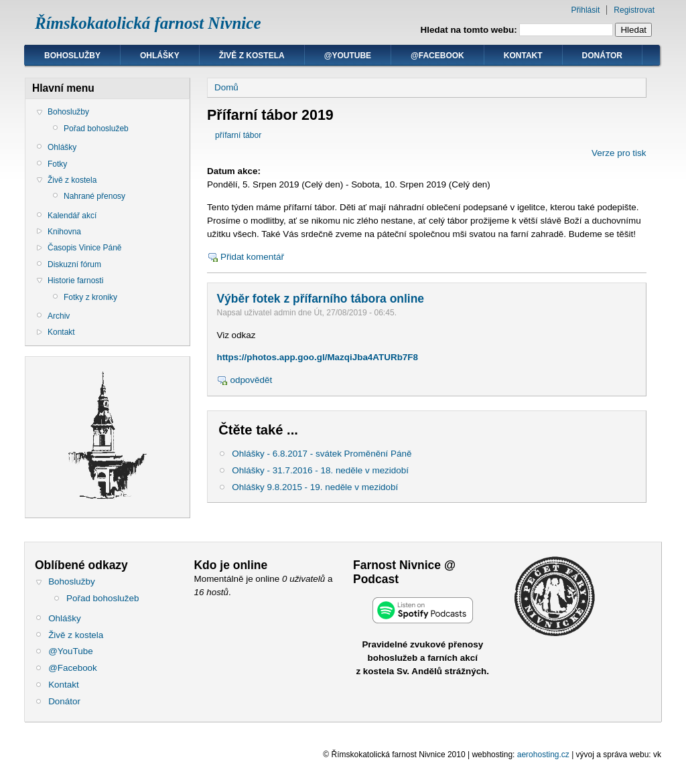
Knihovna (64, 232)
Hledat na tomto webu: (470, 30)
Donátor (602, 56)
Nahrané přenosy (94, 196)
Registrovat (634, 10)
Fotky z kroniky (90, 297)
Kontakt (523, 56)
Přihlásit (586, 10)
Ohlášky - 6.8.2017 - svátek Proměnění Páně (322, 454)
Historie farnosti (75, 281)
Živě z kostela (252, 56)
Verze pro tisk (619, 153)
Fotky (57, 164)
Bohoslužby (72, 56)
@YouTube (348, 56)
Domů (226, 87)
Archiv (59, 316)
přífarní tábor (238, 135)
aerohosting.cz (543, 755)
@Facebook (437, 56)
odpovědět (251, 380)
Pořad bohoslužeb (96, 129)
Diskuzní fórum (74, 264)
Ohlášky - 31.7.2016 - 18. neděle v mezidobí (320, 470)
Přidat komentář (252, 257)
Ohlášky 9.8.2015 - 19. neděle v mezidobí (315, 487)
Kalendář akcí (72, 216)
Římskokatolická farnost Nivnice (148, 23)
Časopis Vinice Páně (85, 248)
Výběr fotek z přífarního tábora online (320, 299)
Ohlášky (160, 56)
